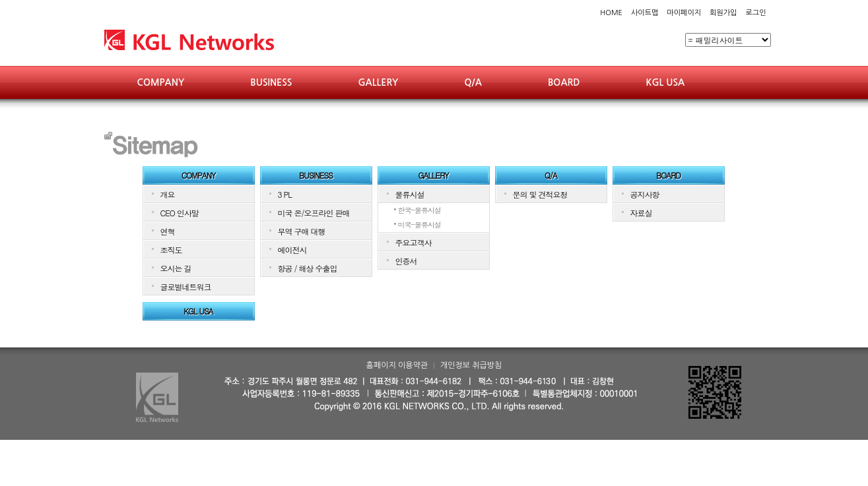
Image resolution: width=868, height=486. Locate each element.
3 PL (285, 194)
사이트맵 (645, 13)
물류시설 (410, 194)
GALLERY (378, 82)
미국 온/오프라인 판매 (314, 213)
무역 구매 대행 (302, 231)
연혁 (168, 231)
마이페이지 (684, 13)
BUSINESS (271, 82)
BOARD (564, 82)
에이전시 (292, 250)
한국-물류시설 (420, 210)
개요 (168, 194)
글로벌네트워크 (186, 287)
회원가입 (723, 13)
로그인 (755, 13)
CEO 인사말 (180, 213)
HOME (611, 13)
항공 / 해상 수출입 (308, 268)
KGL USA (665, 82)
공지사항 (645, 194)
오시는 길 (176, 268)
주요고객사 (414, 242)
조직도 (171, 250)
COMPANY (161, 82)
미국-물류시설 (420, 225)
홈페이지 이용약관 (397, 365)
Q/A (473, 82)
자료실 (641, 213)
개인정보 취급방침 (471, 365)
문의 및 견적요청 (540, 194)
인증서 (406, 261)
